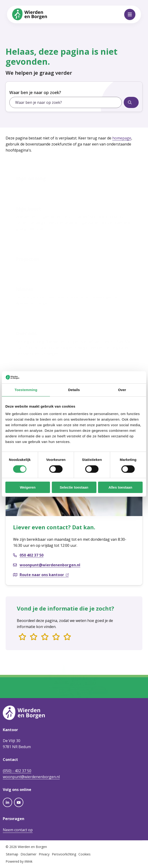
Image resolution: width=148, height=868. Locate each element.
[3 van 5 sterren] (45, 637)
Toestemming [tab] (26, 390)
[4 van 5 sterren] (56, 637)
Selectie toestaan (74, 487)
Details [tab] (74, 390)
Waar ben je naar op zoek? (35, 92)
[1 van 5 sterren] (22, 637)
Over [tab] (122, 390)
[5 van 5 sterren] (67, 637)
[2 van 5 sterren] (34, 637)
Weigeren (28, 487)
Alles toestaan (120, 487)
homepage (122, 138)
